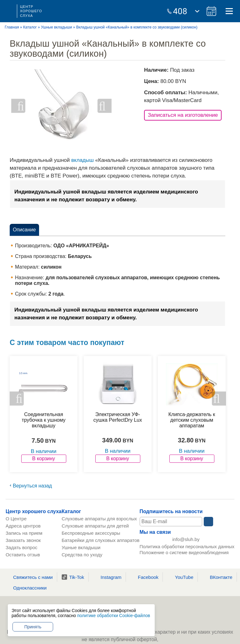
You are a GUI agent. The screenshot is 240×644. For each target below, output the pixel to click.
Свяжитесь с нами (29, 577)
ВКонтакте (217, 577)
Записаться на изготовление (183, 115)
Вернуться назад (32, 486)
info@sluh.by (186, 541)
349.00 (112, 440)
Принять (33, 627)
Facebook (144, 577)
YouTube (180, 577)
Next (105, 106)
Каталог (30, 27)
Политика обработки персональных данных (187, 549)
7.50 (38, 440)
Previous (18, 106)
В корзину (44, 459)
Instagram (107, 577)
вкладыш (82, 160)
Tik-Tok (73, 577)
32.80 (186, 440)
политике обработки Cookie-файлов (114, 616)
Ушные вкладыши (56, 27)
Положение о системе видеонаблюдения (184, 555)
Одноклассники (26, 588)
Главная (12, 27)
